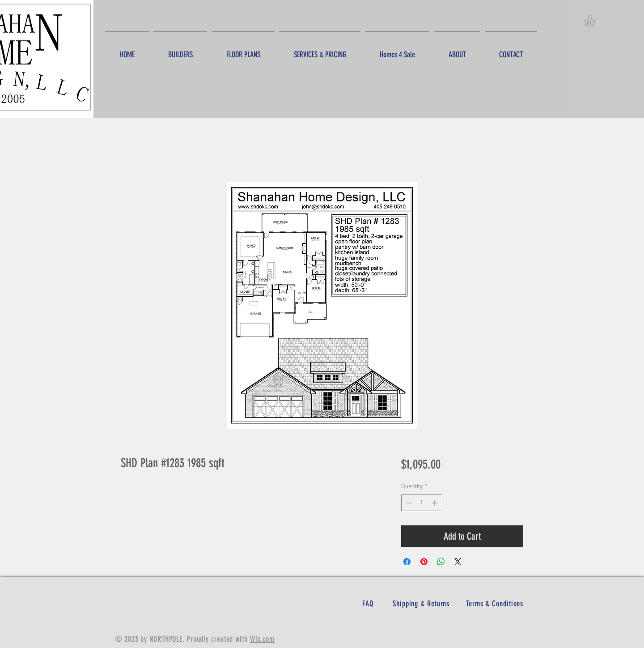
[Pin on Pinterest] (424, 562)
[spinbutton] (422, 503)
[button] (596, 21)
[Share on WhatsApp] (441, 562)
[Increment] (435, 503)
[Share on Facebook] (407, 562)
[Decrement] (408, 503)
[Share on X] (458, 562)
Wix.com (262, 639)
